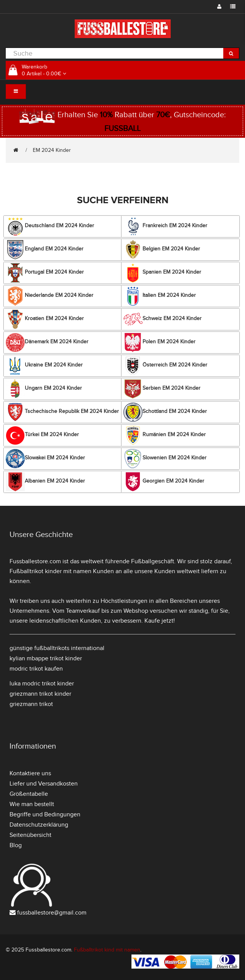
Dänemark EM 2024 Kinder (47, 343)
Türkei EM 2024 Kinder (42, 435)
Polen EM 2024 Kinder (159, 343)
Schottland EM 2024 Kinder (165, 412)
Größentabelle (29, 794)
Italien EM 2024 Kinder (160, 296)
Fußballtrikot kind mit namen (107, 950)
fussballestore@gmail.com (52, 913)
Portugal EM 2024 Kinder (45, 273)
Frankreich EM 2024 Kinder (165, 226)
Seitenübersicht (30, 835)
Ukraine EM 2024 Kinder (44, 366)
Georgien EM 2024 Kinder (164, 482)
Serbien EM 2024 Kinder (162, 389)
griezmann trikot (31, 704)
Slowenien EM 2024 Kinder (165, 459)
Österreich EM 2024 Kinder (165, 366)
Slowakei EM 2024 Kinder (45, 459)
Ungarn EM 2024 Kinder (44, 389)
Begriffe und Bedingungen (45, 814)
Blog (16, 845)
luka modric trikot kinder (42, 684)
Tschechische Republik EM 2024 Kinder (62, 412)
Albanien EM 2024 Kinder (45, 482)
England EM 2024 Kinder (45, 250)
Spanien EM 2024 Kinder (162, 273)
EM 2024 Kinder (52, 150)
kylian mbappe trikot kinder (46, 658)
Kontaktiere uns (30, 773)
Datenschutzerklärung (39, 825)
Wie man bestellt (32, 804)
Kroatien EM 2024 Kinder (45, 319)
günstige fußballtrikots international (57, 648)
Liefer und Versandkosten (44, 784)
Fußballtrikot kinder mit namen (50, 571)
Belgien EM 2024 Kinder (162, 250)
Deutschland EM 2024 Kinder (50, 226)
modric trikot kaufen (36, 669)
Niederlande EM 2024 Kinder (50, 296)
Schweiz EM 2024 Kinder (163, 319)
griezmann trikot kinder (40, 694)
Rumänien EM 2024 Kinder (165, 435)
